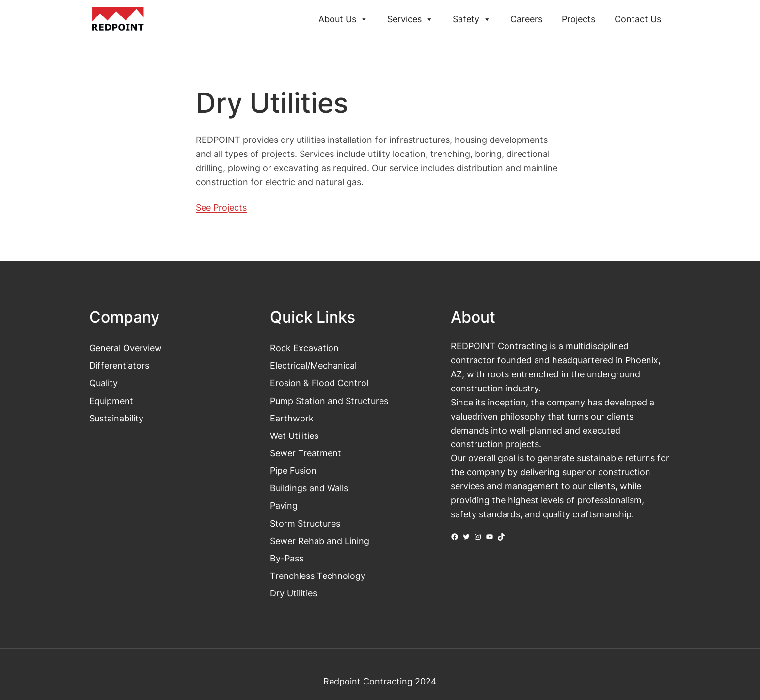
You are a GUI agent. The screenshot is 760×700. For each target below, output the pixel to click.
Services (410, 19)
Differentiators (119, 365)
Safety (472, 19)
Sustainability (116, 418)
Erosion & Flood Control (319, 383)
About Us (343, 19)
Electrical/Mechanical (313, 365)
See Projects (221, 207)
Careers (526, 19)
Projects (578, 19)
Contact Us (638, 19)
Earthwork (292, 418)
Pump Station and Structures (329, 401)
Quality (103, 383)
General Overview (126, 348)
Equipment (111, 401)
